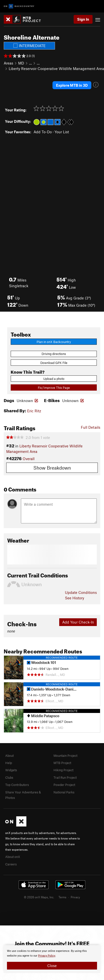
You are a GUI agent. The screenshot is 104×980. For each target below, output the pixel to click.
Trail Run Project (65, 777)
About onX (13, 857)
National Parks (64, 792)
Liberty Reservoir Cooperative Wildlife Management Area (56, 69)
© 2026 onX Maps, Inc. (39, 897)
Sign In (83, 19)
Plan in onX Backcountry (54, 342)
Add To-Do (43, 132)
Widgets (11, 770)
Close (52, 966)
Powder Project (64, 785)
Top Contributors (17, 785)
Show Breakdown (52, 468)
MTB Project (62, 763)
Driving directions (54, 354)
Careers (11, 864)
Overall (29, 459)
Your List (62, 132)
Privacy (75, 897)
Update (81, 592)
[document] (52, 959)
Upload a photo (54, 379)
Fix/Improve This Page (54, 388)
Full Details (91, 427)
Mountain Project (65, 756)
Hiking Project (63, 770)
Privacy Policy (47, 956)
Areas (8, 63)
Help (9, 763)
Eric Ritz (34, 411)
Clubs (9, 777)
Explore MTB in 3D (72, 85)
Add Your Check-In (78, 622)
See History (75, 598)
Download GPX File (54, 363)
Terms (62, 897)
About (9, 756)
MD (21, 63)
